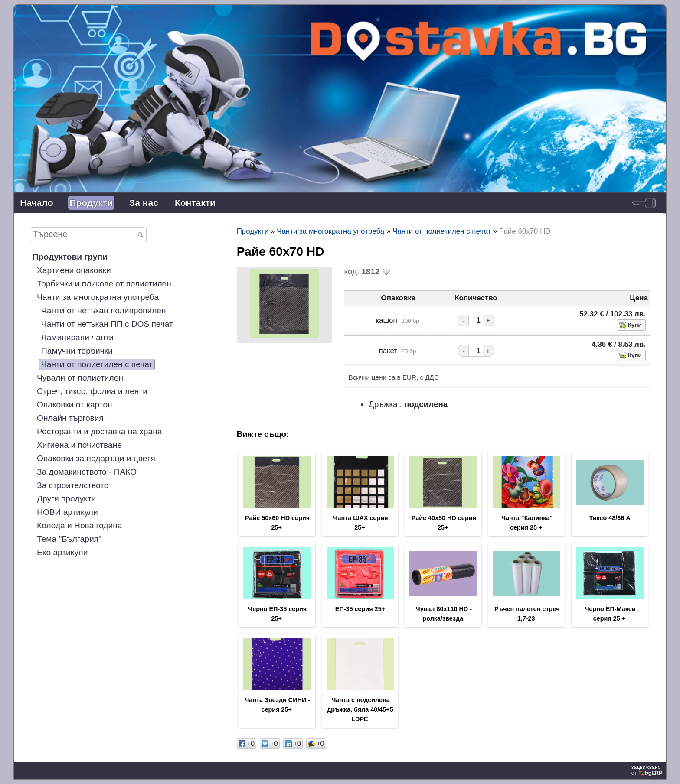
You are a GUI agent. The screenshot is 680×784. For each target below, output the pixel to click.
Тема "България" (69, 539)
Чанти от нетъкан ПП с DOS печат (107, 324)
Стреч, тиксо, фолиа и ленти (92, 391)
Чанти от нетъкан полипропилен (103, 311)
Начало (36, 203)
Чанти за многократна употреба (98, 297)
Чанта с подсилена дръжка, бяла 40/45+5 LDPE (360, 709)
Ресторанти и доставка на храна (99, 431)
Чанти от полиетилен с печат (97, 364)
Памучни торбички (77, 351)
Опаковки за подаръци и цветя (96, 458)
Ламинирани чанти (77, 337)
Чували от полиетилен (80, 378)
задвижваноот (648, 770)
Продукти (92, 203)
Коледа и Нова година (79, 525)
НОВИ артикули (67, 512)
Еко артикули (62, 552)
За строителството (73, 485)
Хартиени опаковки (74, 270)
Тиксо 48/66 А (610, 518)
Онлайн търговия (70, 418)
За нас (144, 203)
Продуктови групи (70, 257)
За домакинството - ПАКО (87, 472)
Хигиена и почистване (79, 445)
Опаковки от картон (75, 405)
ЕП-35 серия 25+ (360, 609)
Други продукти (66, 499)
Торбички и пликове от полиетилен (104, 284)
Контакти (195, 203)
